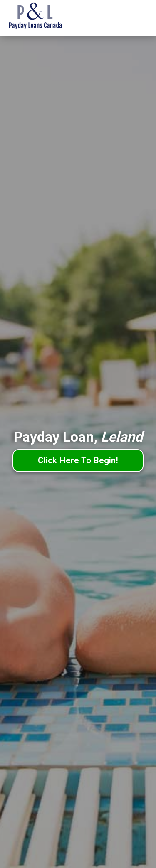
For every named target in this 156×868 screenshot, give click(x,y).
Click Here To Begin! (78, 460)
